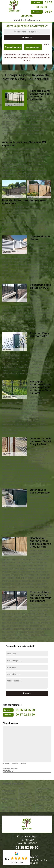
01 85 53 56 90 (25, 710)
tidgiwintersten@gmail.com (27, 20)
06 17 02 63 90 (25, 715)
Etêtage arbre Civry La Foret (26, 795)
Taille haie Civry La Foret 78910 (44, 798)
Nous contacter (33, 47)
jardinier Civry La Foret (10, 801)
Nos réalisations (13, 47)
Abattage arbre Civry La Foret (9, 792)
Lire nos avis (17, 862)
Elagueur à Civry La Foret (44, 807)
